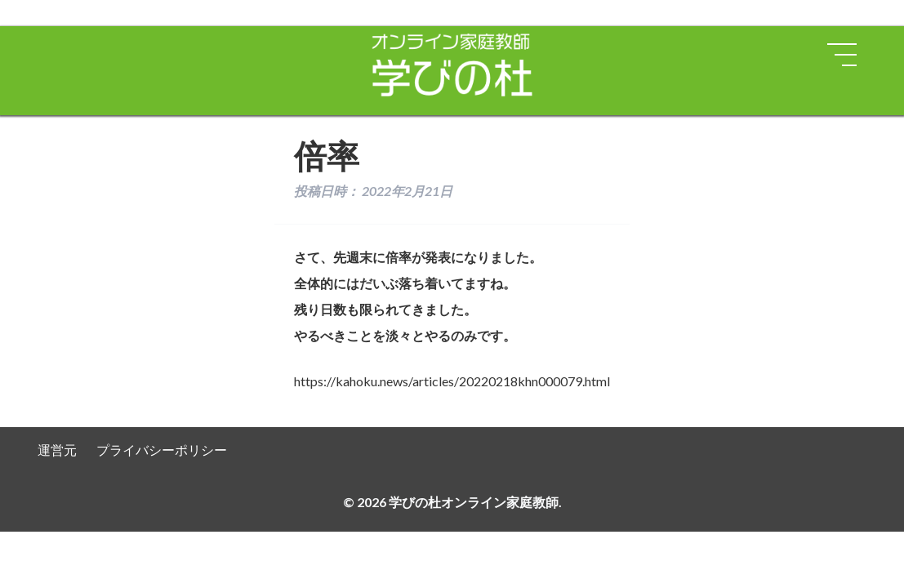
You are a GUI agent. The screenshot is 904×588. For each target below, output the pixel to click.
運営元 (57, 450)
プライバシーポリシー (162, 450)
